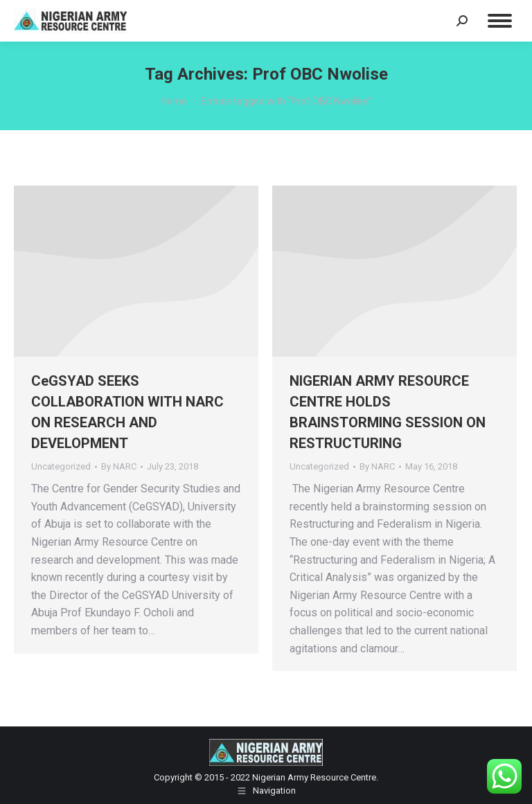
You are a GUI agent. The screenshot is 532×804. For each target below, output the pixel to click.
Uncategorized (61, 466)
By (119, 466)
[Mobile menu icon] (500, 21)
